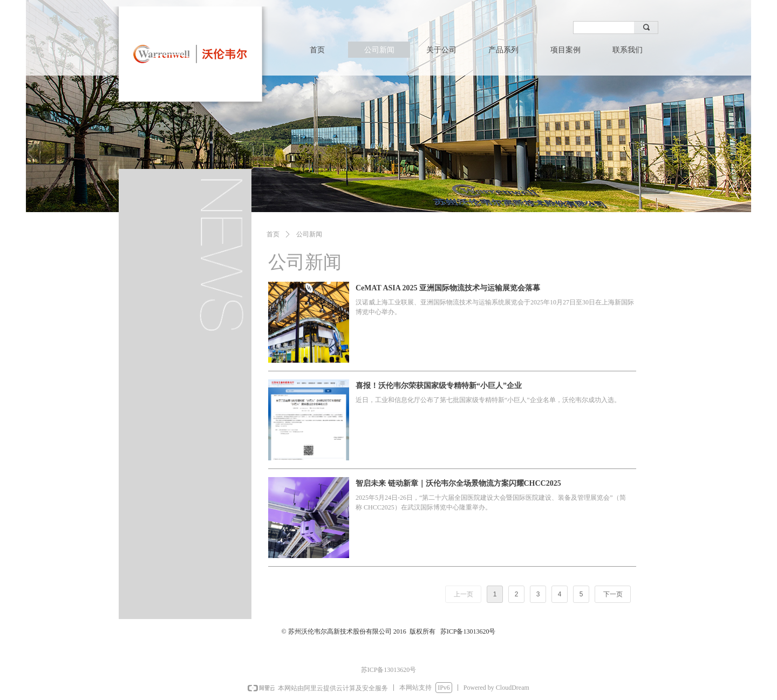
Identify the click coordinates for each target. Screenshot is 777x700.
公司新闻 (309, 234)
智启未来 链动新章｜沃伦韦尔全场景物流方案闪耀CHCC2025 (458, 483)
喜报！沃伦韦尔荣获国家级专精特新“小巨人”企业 (439, 386)
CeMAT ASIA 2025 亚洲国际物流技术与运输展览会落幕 (448, 288)
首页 (273, 234)
